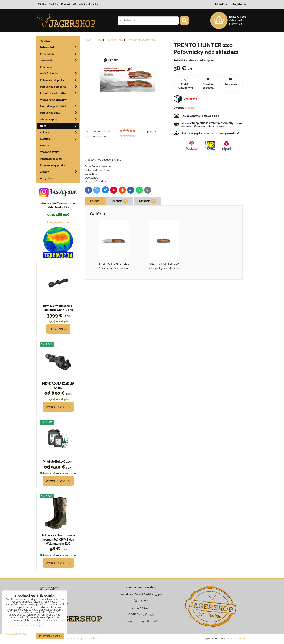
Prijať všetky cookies (50, 636)
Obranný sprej (60, 119)
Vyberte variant (58, 407)
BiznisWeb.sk (238, 638)
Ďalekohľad (60, 47)
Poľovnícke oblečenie (60, 87)
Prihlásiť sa (221, 4)
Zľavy (45, 41)
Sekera (60, 132)
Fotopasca (46, 145)
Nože (60, 126)
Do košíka (58, 329)
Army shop (47, 178)
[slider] (128, 131)
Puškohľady (60, 54)
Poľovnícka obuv (60, 113)
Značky (60, 172)
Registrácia (239, 4)
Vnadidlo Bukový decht (58, 462)
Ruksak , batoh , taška (60, 93)
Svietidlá (60, 139)
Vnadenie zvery (49, 152)
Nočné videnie (60, 74)
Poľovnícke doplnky (60, 80)
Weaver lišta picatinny (53, 100)
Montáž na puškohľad (60, 106)
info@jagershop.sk (58, 222)
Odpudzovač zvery (51, 159)
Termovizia (60, 61)
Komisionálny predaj (52, 165)
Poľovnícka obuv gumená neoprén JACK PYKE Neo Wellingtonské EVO (58, 540)
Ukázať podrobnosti (16, 634)
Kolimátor (46, 67)
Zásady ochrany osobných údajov (84, 638)
